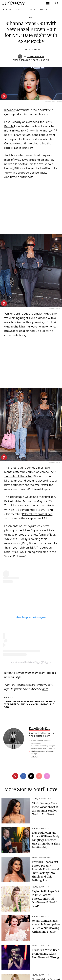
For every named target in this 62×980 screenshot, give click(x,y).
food (32, 10)
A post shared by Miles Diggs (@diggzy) (31, 662)
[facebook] (23, 776)
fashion (6, 10)
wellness (45, 10)
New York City (23, 131)
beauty (20, 10)
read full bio (34, 757)
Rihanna (10, 110)
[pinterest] (4, 96)
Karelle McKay (35, 57)
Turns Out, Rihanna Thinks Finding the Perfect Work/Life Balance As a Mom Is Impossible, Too (31, 705)
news (31, 18)
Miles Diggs (31, 531)
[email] (47, 776)
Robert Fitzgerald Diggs (37, 514)
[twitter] (31, 776)
